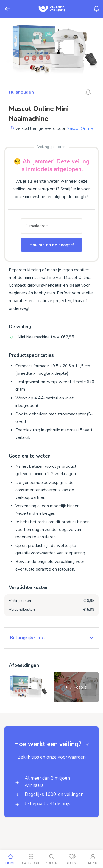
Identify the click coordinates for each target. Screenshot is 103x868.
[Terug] (8, 9)
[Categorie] (31, 859)
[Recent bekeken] (72, 859)
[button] (51, 638)
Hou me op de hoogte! (52, 245)
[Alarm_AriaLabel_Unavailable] (88, 92)
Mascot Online (80, 128)
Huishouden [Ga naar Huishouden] (21, 92)
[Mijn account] (93, 859)
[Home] (10, 859)
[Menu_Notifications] (96, 9)
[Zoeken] (51, 859)
